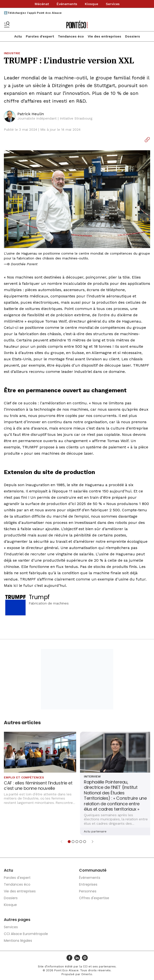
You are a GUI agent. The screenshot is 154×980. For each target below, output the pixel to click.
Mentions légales (18, 941)
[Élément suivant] (93, 842)
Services (113, 4)
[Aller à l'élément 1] (69, 842)
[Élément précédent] (61, 842)
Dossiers (133, 36)
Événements (67, 4)
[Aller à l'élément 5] (85, 842)
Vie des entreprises (104, 36)
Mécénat (42, 4)
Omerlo (87, 974)
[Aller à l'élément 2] (73, 842)
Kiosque (91, 4)
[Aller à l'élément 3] (77, 842)
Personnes (88, 891)
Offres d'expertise (94, 898)
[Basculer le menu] (7, 24)
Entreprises (88, 884)
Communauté (93, 870)
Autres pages (17, 920)
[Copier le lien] (147, 140)
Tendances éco (71, 36)
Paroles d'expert (40, 36)
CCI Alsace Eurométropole (26, 934)
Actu (18, 36)
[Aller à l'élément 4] (81, 842)
